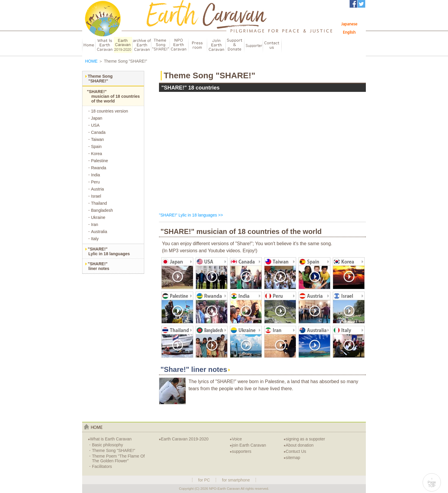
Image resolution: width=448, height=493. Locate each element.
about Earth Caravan (104, 45)
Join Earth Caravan (216, 45)
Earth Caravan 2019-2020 (184, 439)
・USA (93, 125)
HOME (89, 45)
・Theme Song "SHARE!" (111, 450)
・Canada (96, 132)
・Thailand (97, 203)
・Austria (95, 189)
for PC (204, 480)
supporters (240, 451)
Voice (236, 439)
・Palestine (98, 161)
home (93, 427)
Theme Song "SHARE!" (160, 45)
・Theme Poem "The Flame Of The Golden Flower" (116, 458)
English (349, 32)
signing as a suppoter (304, 439)
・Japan (95, 118)
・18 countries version (107, 111)
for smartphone (236, 480)
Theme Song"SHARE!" (100, 79)
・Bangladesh (100, 210)
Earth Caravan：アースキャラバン (112, 26)
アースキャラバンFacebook (353, 4)
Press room (198, 45)
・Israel (94, 196)
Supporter (253, 45)
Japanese (349, 24)
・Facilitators (100, 466)
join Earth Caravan (248, 445)
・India (93, 175)
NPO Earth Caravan (179, 45)
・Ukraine (96, 217)
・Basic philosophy (105, 445)
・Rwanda (96, 168)
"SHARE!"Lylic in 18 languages (109, 251)
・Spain (94, 147)
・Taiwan (95, 139)
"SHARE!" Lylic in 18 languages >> (191, 215)
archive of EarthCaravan (142, 45)
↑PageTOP (432, 482)
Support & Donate (235, 45)
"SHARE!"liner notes (99, 266)
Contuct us (272, 45)
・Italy (93, 239)
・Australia (97, 232)
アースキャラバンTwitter (361, 4)
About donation (299, 445)
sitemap (292, 458)
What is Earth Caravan (110, 439)
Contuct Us (295, 451)
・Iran (92, 224)
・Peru (93, 182)
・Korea (94, 154)
